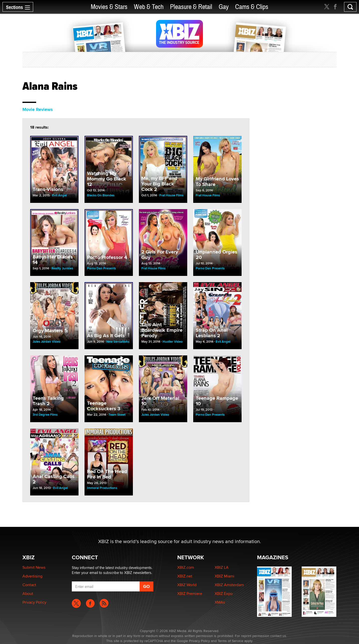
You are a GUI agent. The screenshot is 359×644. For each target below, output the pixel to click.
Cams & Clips (252, 7)
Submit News (34, 567)
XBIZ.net (185, 576)
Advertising (32, 576)
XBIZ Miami (224, 576)
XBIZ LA (222, 567)
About (28, 594)
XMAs (220, 602)
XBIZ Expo (224, 594)
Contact (29, 585)
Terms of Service (230, 641)
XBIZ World (187, 585)
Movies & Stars (109, 7)
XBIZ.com (186, 567)
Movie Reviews (38, 109)
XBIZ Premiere (190, 594)
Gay (224, 7)
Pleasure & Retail (191, 7)
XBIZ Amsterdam (229, 585)
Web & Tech (149, 7)
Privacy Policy (34, 602)
